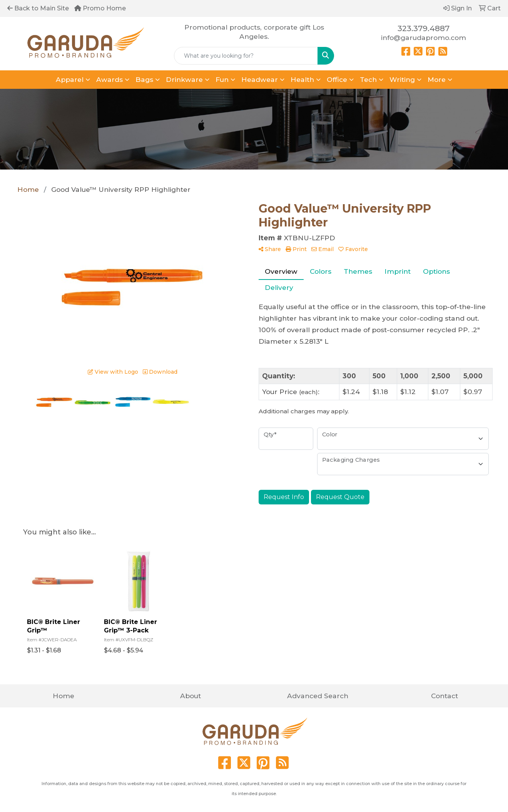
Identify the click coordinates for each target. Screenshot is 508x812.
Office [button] (337, 79)
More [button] (437, 79)
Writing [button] (402, 79)
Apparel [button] (70, 79)
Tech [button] (368, 79)
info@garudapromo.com (424, 37)
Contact (444, 696)
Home (63, 696)
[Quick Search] (246, 56)
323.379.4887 (424, 28)
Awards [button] (109, 79)
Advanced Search (318, 696)
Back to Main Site (38, 8)
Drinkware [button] (184, 79)
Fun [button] (222, 79)
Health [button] (302, 79)
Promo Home (100, 8)
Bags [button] (144, 79)
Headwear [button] (260, 79)
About (190, 696)
